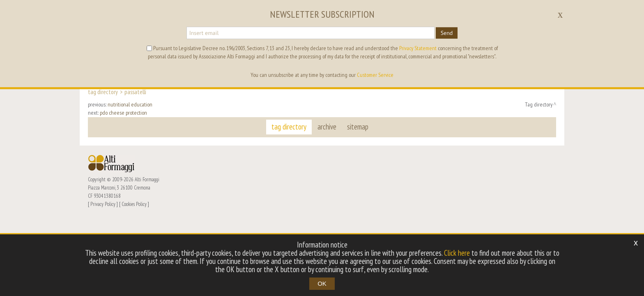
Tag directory (103, 92)
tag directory (289, 127)
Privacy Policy (103, 204)
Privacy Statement (418, 48)
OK (322, 283)
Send (447, 33)
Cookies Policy (134, 204)
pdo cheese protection (123, 113)
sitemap (358, 127)
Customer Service (375, 75)
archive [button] (327, 127)
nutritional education (130, 104)
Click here (457, 253)
